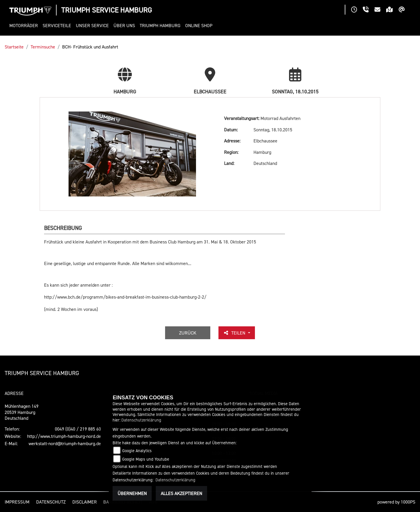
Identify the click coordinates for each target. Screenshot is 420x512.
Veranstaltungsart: (242, 118)
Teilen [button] (235, 333)
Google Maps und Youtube (146, 459)
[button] (25, 26)
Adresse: (232, 141)
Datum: (231, 130)
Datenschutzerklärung (141, 420)
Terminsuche (43, 47)
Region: (231, 152)
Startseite (14, 47)
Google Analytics (137, 451)
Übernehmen (132, 493)
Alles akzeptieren (181, 493)
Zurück (188, 333)
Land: (229, 163)
